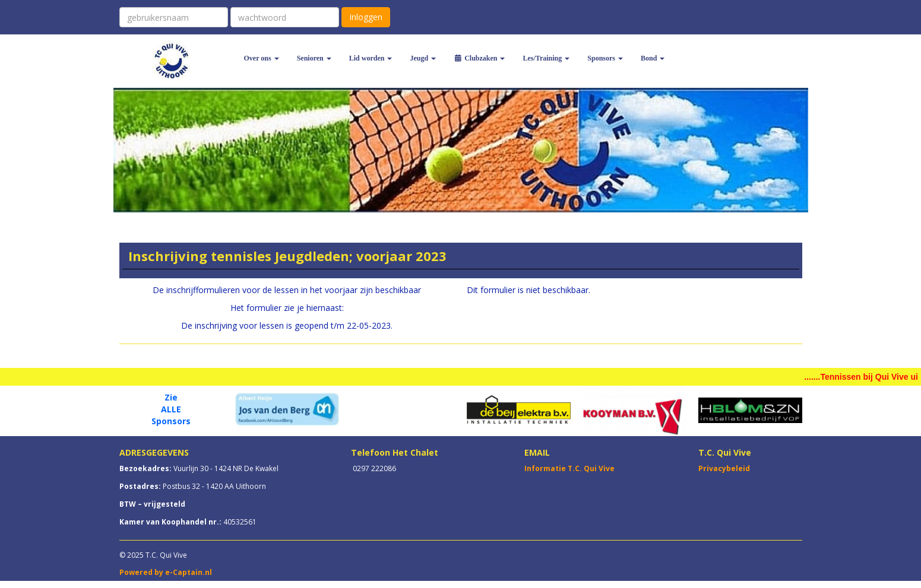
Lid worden (371, 58)
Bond (653, 58)
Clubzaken (479, 58)
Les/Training (546, 58)
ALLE (171, 409)
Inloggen (366, 17)
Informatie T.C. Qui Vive (569, 468)
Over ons (262, 58)
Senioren (314, 58)
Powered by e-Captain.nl (166, 572)
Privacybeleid (724, 468)
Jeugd (423, 58)
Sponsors (605, 58)
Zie (171, 397)
